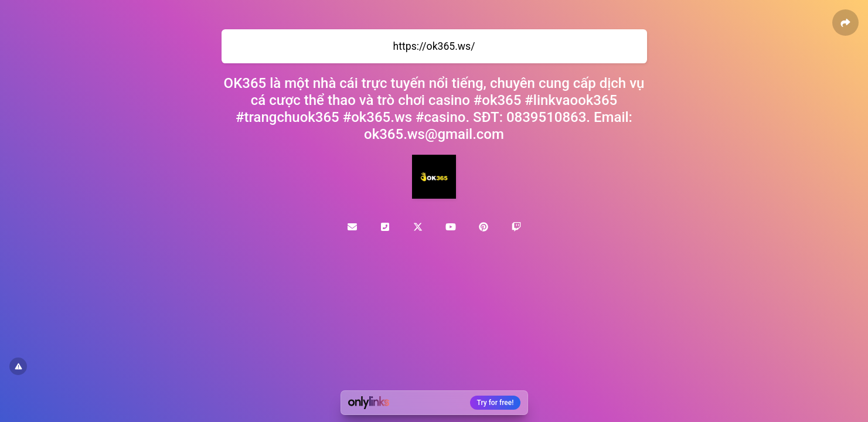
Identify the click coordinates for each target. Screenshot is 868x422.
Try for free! (496, 403)
